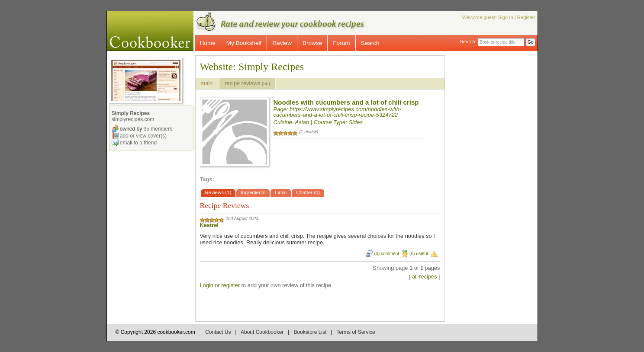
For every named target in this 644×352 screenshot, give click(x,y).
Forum (341, 43)
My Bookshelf (244, 43)
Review (282, 43)
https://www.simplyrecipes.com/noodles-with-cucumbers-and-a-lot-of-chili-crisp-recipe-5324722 (338, 112)
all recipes (425, 277)
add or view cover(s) (143, 135)
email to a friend (138, 142)
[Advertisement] (499, 185)
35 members (158, 128)
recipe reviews (247, 83)
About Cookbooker (262, 332)
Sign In (506, 17)
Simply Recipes (131, 113)
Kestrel (209, 225)
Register (526, 17)
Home (208, 43)
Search (370, 43)
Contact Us (218, 332)
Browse (312, 43)
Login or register (220, 285)
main (208, 83)
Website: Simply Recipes (252, 67)
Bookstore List (310, 332)
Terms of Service (356, 332)
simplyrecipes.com (133, 119)
